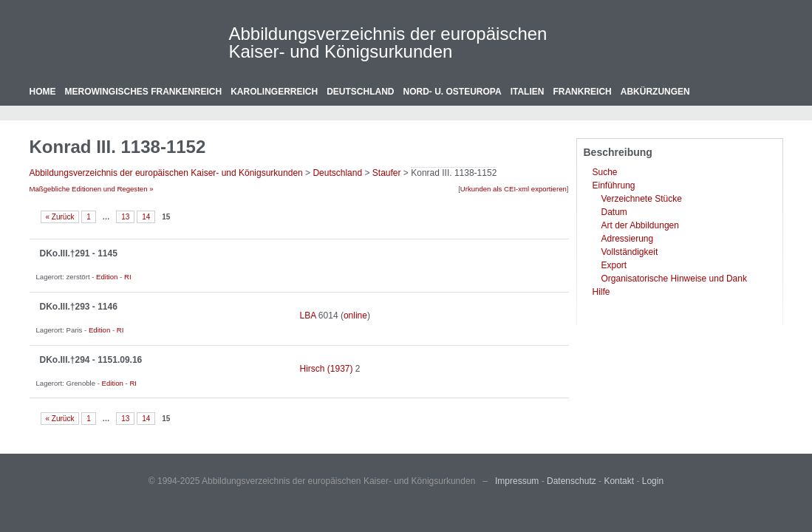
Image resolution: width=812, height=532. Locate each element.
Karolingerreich (274, 92)
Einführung (614, 185)
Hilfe (601, 292)
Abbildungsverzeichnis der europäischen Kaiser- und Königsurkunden (388, 42)
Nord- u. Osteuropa (453, 92)
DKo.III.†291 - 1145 (79, 253)
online (355, 316)
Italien (528, 92)
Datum (614, 212)
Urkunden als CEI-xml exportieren (514, 189)
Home (43, 92)
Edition (107, 277)
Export (614, 265)
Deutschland (360, 92)
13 (125, 217)
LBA (308, 316)
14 (146, 217)
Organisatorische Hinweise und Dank (674, 279)
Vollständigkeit (630, 252)
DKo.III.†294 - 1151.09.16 (91, 360)
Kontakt (619, 481)
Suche (605, 172)
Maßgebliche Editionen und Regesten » (92, 189)
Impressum (517, 481)
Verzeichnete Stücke (642, 199)
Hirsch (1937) (327, 369)
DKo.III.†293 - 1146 (79, 307)
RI (128, 277)
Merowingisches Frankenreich (144, 92)
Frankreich (582, 92)
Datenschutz (572, 481)
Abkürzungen (655, 92)
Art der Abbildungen (640, 225)
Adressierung (628, 239)
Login (653, 481)
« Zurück (60, 217)
